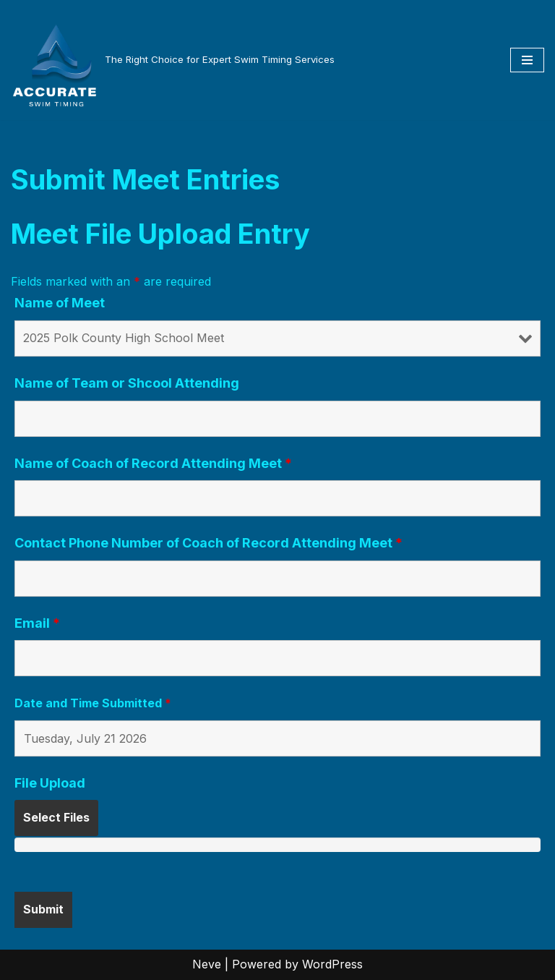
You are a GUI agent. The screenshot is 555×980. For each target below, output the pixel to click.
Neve (207, 964)
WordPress (332, 964)
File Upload (50, 783)
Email (37, 623)
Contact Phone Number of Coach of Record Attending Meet (208, 543)
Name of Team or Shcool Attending (127, 383)
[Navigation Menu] (527, 60)
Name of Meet (60, 303)
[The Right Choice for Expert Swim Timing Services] (173, 60)
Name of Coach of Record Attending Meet (153, 464)
